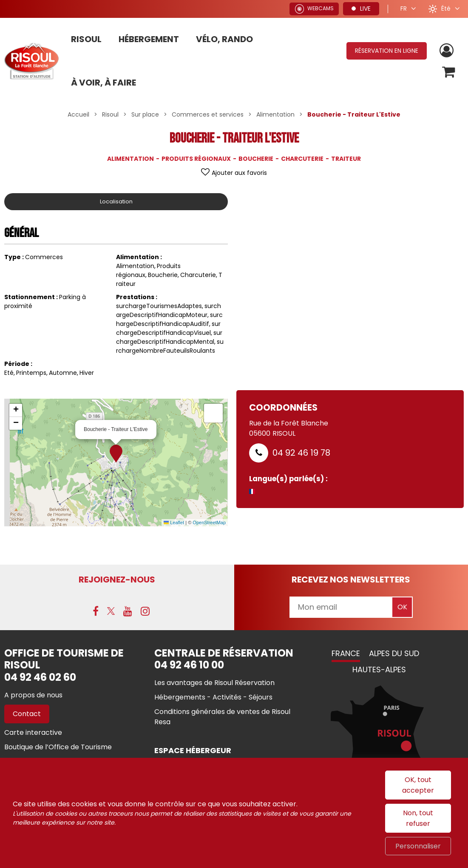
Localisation (116, 201)
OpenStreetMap (209, 523)
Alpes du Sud (394, 654)
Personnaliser (418, 846)
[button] (448, 73)
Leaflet (174, 523)
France (346, 654)
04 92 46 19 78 (301, 453)
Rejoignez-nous (117, 580)
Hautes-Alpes (379, 670)
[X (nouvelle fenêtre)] (111, 611)
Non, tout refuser (418, 818)
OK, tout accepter (418, 785)
